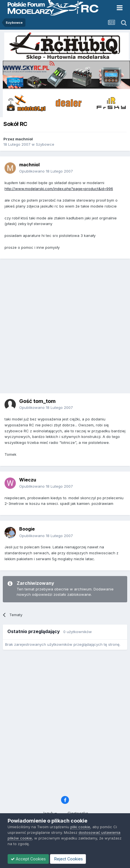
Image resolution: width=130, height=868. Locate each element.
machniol (24, 139)
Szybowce (45, 144)
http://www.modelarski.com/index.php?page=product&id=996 (59, 189)
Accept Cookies (28, 859)
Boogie (27, 529)
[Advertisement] (64, 328)
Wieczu (28, 480)
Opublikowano (46, 171)
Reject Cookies (68, 859)
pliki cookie (80, 827)
